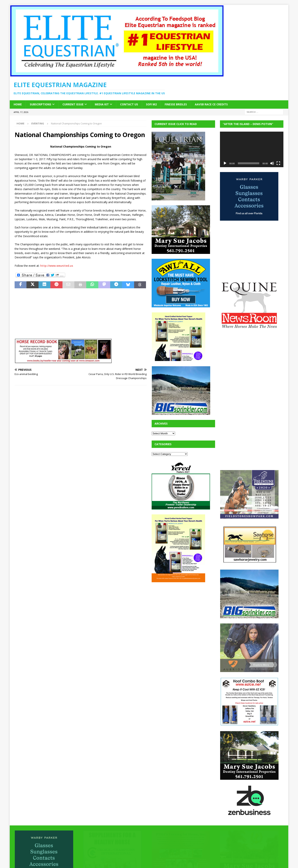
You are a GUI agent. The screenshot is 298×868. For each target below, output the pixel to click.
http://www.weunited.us (57, 266)
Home (18, 104)
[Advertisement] (181, 611)
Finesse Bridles (176, 104)
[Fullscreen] (278, 163)
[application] (252, 149)
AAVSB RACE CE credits (211, 104)
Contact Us (129, 104)
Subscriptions (40, 104)
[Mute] (272, 163)
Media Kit (102, 104)
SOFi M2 (151, 104)
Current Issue (73, 104)
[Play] (225, 163)
